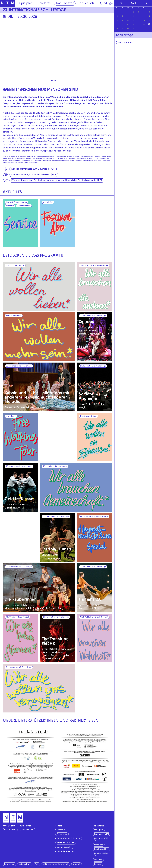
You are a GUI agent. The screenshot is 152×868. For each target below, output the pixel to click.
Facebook (99, 845)
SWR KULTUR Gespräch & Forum (94, 617)
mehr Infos (48, 202)
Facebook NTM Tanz (101, 855)
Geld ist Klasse (19, 499)
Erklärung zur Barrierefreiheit (56, 864)
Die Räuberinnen (21, 600)
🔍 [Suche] (106, 4)
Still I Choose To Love (15, 266)
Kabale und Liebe (14, 316)
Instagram (99, 830)
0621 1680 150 (10, 830)
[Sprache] (111, 3)
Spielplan (26, 3)
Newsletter (62, 834)
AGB (37, 864)
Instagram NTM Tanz (101, 840)
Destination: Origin (88, 416)
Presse (60, 830)
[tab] (52, 80)
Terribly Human (56, 550)
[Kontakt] (102, 3)
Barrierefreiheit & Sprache (69, 839)
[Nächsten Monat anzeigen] (146, 3)
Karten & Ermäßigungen (16, 202)
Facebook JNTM (101, 849)
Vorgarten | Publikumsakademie (94, 266)
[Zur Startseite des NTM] (7, 3)
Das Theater (65, 3)
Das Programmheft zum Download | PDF (33, 169)
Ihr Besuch (86, 3)
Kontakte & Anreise (66, 843)
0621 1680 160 (28, 830)
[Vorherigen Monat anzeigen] (121, 3)
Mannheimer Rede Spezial (17, 617)
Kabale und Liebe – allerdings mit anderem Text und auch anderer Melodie (37, 398)
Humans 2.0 (90, 600)
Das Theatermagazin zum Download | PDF (34, 175)
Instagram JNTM (101, 834)
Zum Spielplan (126, 43)
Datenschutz (25, 864)
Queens (86, 322)
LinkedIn (98, 864)
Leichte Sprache (64, 847)
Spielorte (44, 3)
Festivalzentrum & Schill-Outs (19, 667)
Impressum (9, 864)
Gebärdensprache (65, 852)
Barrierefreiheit (24, 206)
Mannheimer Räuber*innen (55, 466)
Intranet (76, 864)
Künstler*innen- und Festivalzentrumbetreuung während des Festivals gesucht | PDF (57, 181)
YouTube (98, 860)
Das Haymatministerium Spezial (94, 517)
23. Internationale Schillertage (93, 316)
